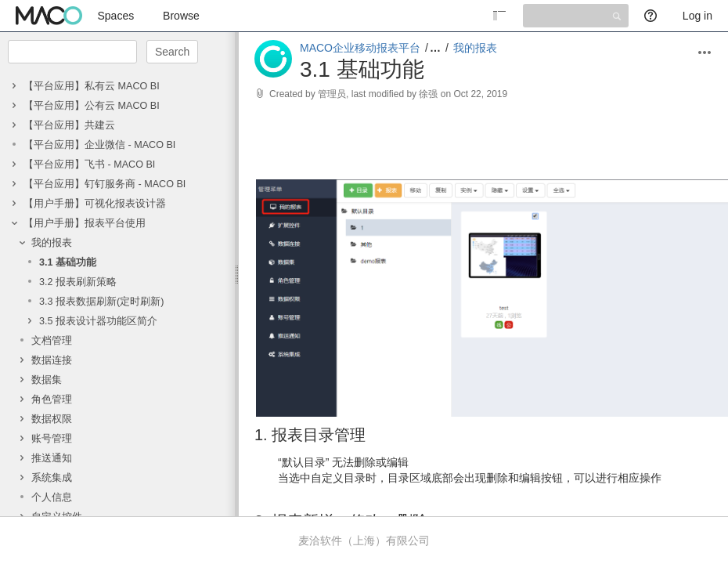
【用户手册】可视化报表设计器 (95, 204)
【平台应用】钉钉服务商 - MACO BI (105, 184)
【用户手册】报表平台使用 (85, 223)
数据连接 (52, 360)
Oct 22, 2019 (480, 94)
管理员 (332, 94)
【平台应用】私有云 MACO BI (92, 86)
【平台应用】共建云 (69, 125)
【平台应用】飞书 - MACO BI (89, 164)
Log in (697, 16)
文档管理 (52, 341)
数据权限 (52, 419)
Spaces (116, 16)
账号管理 (52, 439)
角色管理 (52, 399)
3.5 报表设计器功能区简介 (98, 321)
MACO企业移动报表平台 (360, 48)
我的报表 (52, 243)
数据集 (47, 380)
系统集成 (52, 478)
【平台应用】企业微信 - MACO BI (99, 145)
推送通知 (52, 458)
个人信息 (52, 497)
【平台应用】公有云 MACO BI (92, 106)
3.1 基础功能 (68, 262)
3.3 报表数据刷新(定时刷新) (101, 302)
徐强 (428, 94)
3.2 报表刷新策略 (78, 282)
